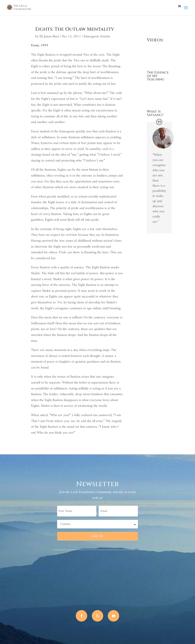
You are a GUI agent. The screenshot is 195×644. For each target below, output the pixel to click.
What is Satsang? (155, 113)
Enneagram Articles (97, 36)
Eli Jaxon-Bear (49, 36)
